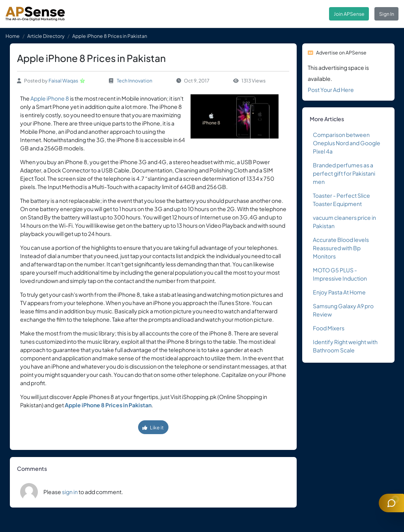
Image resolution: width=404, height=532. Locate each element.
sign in (70, 492)
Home (13, 36)
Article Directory (46, 36)
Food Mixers (329, 328)
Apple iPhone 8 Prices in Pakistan (108, 405)
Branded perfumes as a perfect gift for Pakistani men (344, 173)
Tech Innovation (135, 81)
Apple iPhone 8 (50, 98)
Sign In (387, 14)
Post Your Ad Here (331, 90)
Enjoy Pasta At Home (339, 292)
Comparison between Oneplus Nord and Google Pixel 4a (347, 143)
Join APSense (349, 14)
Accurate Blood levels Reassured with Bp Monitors (341, 248)
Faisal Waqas (63, 81)
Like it (153, 427)
